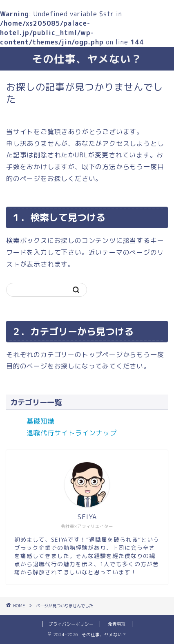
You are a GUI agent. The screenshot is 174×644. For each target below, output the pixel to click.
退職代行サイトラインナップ (72, 433)
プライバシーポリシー (71, 624)
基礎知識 (40, 421)
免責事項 (117, 624)
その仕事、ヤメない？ (87, 59)
